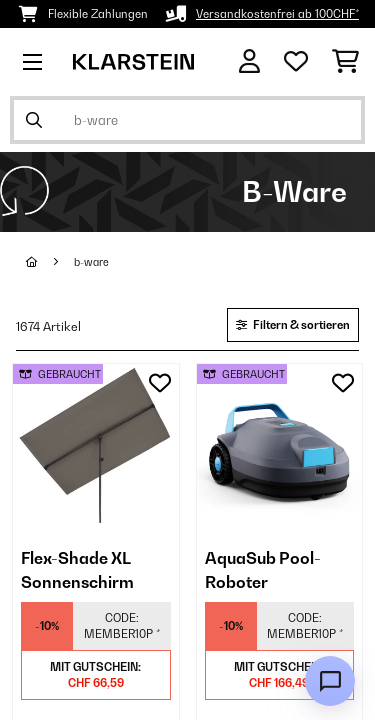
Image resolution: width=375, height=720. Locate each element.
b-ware (91, 262)
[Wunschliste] (296, 62)
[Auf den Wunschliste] (160, 383)
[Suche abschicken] (34, 120)
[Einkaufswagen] (345, 62)
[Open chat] (330, 681)
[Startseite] (50, 262)
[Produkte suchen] (187, 120)
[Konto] (249, 61)
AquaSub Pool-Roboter (263, 570)
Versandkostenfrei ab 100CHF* (277, 14)
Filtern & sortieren (293, 325)
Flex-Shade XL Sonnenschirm (77, 570)
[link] (96, 447)
